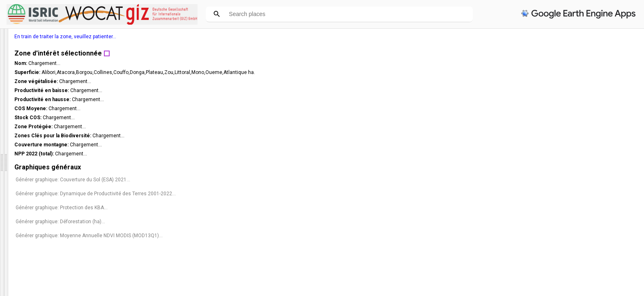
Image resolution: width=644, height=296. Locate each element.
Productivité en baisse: (526, 90)
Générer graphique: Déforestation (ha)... (544, 227)
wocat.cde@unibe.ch (28, 128)
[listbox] (48, 276)
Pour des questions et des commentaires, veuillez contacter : (62, 118)
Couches (14, 291)
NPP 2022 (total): (518, 154)
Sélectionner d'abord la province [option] (58, 220)
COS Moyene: (515, 109)
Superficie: (511, 72)
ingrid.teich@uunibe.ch (30, 135)
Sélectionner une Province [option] (59, 202)
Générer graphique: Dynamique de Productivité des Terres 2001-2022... (565, 197)
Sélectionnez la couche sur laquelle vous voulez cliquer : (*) (59, 260)
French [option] (46, 170)
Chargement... (528, 63)
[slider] (71, 246)
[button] (78, 246)
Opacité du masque (29, 246)
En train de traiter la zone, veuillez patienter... (549, 37)
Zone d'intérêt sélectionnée (542, 53)
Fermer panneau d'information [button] (40, 151)
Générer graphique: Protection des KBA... (545, 213)
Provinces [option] (46, 276)
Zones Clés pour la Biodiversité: (537, 136)
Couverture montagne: (526, 145)
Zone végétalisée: (520, 81)
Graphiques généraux (531, 167)
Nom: (505, 63)
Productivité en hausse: (527, 99)
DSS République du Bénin (49, 38)
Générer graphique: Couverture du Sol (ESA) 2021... (556, 180)
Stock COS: (512, 118)
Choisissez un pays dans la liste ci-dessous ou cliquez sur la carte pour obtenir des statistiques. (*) (63, 186)
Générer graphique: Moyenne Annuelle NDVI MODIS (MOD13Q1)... (557, 244)
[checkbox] (7, 235)
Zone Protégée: (517, 127)
